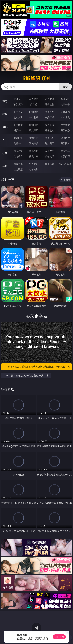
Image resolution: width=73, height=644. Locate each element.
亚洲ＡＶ (18, 112)
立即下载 (59, 637)
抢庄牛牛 (65, 104)
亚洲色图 (34, 138)
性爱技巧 (65, 156)
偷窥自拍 (18, 138)
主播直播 (50, 117)
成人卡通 (50, 125)
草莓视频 (50, 164)
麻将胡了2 (18, 104)
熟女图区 (50, 143)
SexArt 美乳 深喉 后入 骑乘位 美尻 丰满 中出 (26, 375)
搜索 (65, 87)
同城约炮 (18, 164)
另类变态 (65, 130)
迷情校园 (18, 156)
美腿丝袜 (18, 143)
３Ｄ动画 (65, 112)
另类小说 (34, 156)
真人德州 (34, 99)
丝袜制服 (34, 117)
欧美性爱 (65, 125)
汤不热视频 (65, 164)
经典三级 (34, 130)
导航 (5, 166)
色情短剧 (34, 169)
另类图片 (65, 143)
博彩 (5, 101)
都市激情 (18, 151)
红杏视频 (18, 169)
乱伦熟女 (50, 130)
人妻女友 (50, 151)
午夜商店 (34, 164)
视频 (5, 114)
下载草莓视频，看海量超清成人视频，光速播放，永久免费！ (38, 367)
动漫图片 (65, 138)
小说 (5, 153)
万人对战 (50, 99)
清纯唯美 (34, 143)
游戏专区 (65, 99)
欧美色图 (50, 138)
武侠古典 (65, 151)
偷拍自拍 (34, 125)
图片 (5, 140)
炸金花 (34, 104)
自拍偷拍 (34, 112)
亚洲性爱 (18, 125)
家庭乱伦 (34, 151)
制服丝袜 (18, 130)
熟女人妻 (18, 117)
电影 (5, 127)
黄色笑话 (50, 156)
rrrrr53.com (36, 79)
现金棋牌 (50, 104)
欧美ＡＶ (50, 112)
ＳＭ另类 (65, 117)
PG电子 (18, 99)
